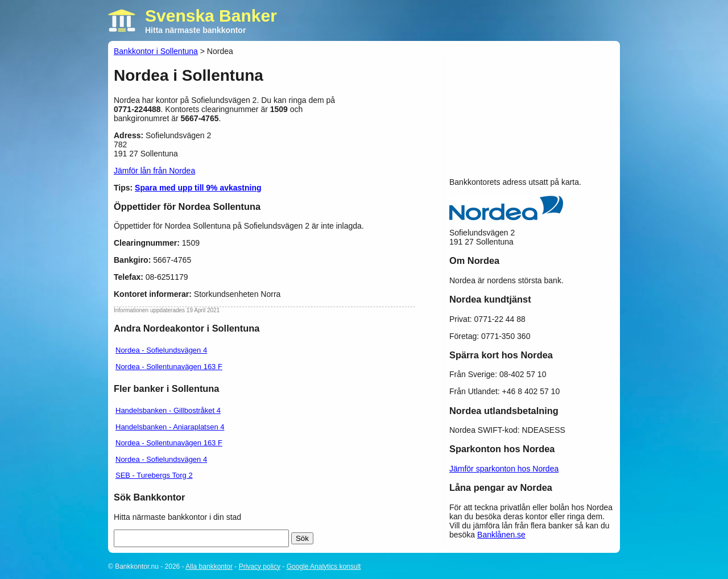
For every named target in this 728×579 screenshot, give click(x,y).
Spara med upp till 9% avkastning (198, 188)
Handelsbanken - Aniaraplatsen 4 (170, 427)
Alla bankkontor (209, 566)
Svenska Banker (211, 16)
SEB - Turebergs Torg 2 (154, 475)
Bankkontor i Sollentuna (156, 51)
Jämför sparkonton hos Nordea (504, 469)
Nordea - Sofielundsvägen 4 (161, 350)
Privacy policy (260, 566)
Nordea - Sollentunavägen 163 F (169, 367)
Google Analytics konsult (324, 566)
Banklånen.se (501, 535)
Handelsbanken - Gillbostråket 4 (168, 410)
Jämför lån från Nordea (154, 171)
